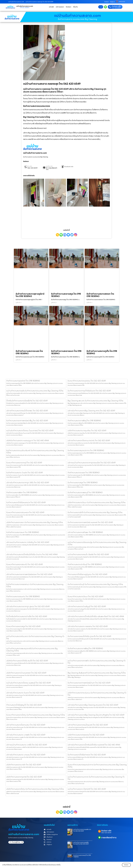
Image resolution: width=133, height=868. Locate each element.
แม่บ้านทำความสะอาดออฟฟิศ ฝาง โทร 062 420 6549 (82, 830)
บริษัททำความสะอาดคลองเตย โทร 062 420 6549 (86, 735)
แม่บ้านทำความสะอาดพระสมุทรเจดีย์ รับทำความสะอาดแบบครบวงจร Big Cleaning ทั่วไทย (32, 650)
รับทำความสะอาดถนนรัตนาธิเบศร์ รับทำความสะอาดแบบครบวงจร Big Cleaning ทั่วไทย (35, 452)
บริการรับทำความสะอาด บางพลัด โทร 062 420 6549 (26, 735)
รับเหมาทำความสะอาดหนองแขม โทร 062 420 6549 (87, 381)
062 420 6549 (116, 8)
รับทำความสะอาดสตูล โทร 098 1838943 (83, 483)
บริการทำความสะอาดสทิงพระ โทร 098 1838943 (85, 532)
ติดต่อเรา (107, 2)
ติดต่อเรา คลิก (116, 6)
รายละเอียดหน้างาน (109, 838)
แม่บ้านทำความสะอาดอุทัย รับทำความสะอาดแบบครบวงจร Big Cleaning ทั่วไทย (35, 391)
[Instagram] (76, 235)
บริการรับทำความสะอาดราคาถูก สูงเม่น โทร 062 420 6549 (28, 606)
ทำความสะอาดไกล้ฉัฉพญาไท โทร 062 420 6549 (24, 705)
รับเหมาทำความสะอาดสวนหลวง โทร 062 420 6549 (25, 512)
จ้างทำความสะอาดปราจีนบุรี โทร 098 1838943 (85, 564)
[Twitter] (72, 235)
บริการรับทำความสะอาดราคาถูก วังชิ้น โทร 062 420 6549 (28, 483)
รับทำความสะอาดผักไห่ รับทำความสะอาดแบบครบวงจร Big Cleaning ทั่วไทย (95, 512)
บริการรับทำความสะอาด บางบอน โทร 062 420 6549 (26, 755)
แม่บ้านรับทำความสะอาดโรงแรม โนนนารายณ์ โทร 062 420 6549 (30, 431)
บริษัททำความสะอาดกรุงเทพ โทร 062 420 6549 (24, 777)
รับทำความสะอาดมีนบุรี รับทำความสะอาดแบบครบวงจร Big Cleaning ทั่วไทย (95, 584)
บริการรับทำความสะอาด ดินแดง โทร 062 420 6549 (25, 693)
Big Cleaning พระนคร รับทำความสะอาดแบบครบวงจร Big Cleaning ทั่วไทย (95, 401)
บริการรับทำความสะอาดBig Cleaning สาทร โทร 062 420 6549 (91, 411)
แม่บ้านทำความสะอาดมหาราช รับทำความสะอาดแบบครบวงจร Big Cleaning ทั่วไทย (96, 778)
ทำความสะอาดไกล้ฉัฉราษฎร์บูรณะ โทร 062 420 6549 (87, 574)
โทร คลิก (30, 166)
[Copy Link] (57, 235)
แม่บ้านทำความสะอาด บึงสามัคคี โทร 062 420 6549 (87, 789)
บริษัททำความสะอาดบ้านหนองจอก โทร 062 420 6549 (26, 673)
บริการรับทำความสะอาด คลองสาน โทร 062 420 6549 (88, 626)
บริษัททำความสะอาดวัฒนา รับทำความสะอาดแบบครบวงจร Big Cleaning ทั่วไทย (97, 502)
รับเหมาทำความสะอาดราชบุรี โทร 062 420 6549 (24, 463)
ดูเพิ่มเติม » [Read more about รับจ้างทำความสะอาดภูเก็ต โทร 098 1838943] (89, 360)
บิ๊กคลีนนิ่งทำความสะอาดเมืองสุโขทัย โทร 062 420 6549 (27, 401)
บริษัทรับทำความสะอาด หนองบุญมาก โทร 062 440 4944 (28, 440)
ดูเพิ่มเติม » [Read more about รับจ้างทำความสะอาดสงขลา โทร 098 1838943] (89, 302)
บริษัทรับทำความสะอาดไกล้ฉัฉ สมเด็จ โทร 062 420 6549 (27, 661)
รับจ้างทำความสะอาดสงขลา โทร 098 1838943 (100, 295)
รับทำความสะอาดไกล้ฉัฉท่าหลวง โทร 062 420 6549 (87, 755)
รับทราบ (125, 865)
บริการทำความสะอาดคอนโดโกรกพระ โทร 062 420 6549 (27, 411)
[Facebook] (65, 235)
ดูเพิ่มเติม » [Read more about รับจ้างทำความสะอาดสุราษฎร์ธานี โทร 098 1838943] (19, 302)
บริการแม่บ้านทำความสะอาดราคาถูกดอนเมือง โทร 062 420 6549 (92, 463)
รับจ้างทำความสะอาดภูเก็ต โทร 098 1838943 (102, 352)
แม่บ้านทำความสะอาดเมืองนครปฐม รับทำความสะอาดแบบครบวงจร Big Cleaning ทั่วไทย (97, 543)
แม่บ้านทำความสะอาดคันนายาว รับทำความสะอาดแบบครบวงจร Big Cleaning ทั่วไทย (35, 637)
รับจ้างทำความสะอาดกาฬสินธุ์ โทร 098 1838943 (85, 648)
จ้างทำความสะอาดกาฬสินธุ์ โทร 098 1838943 (84, 421)
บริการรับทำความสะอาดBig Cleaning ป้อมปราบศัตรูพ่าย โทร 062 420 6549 (96, 715)
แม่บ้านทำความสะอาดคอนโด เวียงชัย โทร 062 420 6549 (88, 554)
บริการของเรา (60, 7)
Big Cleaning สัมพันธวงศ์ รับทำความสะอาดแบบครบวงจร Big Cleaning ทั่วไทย (97, 673)
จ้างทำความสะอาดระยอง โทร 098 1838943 (84, 473)
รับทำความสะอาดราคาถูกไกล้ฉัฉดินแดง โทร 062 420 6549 (89, 391)
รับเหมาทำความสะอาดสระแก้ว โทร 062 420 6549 (25, 564)
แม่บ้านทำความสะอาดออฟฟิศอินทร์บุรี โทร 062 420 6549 (81, 843)
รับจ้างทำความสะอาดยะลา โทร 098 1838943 (66, 352)
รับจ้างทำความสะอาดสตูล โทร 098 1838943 (66, 295)
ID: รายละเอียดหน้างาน (52, 169)
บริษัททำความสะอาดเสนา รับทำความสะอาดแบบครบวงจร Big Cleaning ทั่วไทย (35, 522)
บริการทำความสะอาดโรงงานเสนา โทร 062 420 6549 (26, 725)
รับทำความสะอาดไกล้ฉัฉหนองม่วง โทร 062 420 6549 (26, 502)
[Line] (61, 235)
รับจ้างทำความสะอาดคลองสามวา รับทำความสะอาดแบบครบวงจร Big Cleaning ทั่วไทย (35, 585)
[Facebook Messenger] (68, 235)
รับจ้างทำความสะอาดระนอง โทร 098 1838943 (29, 352)
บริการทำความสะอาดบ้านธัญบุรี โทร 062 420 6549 (87, 606)
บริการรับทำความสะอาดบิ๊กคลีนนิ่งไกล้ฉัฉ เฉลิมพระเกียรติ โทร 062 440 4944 (96, 616)
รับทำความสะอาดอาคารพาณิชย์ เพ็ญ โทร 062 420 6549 (27, 421)
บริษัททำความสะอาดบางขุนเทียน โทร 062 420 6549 (87, 431)
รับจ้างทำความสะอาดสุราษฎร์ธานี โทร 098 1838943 (30, 295)
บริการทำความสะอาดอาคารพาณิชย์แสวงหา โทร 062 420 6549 (29, 574)
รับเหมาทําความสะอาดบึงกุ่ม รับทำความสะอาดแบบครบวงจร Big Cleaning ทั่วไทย (36, 715)
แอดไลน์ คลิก (49, 166)
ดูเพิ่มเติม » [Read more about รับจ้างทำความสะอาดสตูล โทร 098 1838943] (54, 302)
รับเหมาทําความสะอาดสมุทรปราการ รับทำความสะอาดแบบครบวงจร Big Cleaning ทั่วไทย (97, 766)
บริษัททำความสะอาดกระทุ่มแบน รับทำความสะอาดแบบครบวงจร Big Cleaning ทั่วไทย (97, 694)
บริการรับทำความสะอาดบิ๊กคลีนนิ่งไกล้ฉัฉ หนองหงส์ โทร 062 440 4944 (94, 745)
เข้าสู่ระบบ (112, 2)
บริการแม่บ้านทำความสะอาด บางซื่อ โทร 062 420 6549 (27, 745)
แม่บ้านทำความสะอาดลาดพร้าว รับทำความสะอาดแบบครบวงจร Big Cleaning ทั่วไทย (97, 662)
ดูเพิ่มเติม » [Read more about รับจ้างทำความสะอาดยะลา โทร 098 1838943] (54, 360)
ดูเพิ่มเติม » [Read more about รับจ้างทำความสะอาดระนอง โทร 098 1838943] (19, 360)
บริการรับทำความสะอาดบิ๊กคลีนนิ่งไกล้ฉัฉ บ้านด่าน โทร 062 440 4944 (32, 554)
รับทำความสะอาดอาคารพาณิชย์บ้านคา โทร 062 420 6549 (89, 683)
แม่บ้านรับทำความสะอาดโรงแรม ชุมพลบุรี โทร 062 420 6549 (29, 683)
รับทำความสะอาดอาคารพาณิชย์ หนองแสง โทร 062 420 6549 (90, 522)
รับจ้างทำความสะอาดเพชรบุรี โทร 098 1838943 (85, 492)
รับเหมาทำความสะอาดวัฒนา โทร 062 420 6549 (85, 596)
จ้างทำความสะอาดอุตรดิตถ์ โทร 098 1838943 (23, 381)
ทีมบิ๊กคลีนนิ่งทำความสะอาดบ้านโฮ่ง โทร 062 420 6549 (27, 616)
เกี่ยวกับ (75, 7)
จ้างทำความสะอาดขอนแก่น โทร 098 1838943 (23, 596)
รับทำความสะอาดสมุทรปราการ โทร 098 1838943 (86, 450)
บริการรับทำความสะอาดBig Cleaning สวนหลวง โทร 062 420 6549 (93, 705)
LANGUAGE (122, 2)
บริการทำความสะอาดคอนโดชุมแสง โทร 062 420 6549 (88, 725)
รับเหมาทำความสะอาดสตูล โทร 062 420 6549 (23, 626)
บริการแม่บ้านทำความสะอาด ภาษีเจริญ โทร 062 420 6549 (28, 542)
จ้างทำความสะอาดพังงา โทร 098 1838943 (22, 492)
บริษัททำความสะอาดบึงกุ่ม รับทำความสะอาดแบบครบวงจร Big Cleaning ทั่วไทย (35, 789)
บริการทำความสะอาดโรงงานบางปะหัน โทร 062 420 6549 (89, 440)
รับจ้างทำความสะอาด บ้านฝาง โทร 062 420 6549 (25, 473)
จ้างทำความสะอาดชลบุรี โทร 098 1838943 (82, 856)
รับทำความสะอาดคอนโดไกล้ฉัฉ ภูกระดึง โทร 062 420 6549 (89, 636)
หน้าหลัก (51, 7)
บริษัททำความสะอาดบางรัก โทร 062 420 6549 (24, 765)
